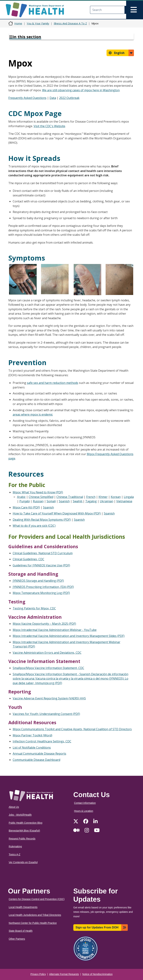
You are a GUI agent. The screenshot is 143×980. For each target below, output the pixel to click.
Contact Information (85, 803)
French (91, 497)
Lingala (129, 497)
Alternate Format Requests (64, 974)
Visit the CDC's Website (49, 126)
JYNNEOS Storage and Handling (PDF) (38, 581)
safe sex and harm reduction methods (53, 383)
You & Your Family (38, 23)
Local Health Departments (23, 907)
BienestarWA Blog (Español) (24, 831)
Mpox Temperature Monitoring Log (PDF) (41, 593)
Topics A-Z (15, 855)
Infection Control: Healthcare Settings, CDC (42, 741)
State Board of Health (21, 931)
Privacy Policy (38, 974)
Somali (51, 501)
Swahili (78, 501)
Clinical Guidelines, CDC (28, 559)
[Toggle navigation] (135, 10)
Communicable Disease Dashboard (36, 760)
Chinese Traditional (70, 497)
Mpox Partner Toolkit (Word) (32, 735)
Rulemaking (15, 847)
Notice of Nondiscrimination (98, 974)
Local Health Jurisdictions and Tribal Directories (35, 915)
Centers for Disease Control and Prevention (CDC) (37, 899)
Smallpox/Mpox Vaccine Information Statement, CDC (48, 668)
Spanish (64, 501)
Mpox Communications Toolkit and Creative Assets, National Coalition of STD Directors (72, 729)
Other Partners (17, 939)
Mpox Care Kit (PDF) (26, 507)
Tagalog (91, 501)
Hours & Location (84, 811)
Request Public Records (22, 839)
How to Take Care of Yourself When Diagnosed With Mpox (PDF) (57, 513)
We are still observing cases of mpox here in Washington (81, 90)
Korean (116, 497)
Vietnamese (124, 501)
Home (18, 23)
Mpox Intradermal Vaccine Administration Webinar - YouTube (55, 630)
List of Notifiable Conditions (32, 748)
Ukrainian (107, 501)
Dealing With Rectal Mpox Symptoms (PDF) (42, 520)
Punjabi (25, 501)
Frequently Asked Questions (27, 98)
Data (53, 98)
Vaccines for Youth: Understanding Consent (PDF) (46, 714)
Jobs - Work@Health (20, 815)
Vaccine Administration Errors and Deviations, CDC (47, 653)
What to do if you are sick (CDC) (34, 526)
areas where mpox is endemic (33, 414)
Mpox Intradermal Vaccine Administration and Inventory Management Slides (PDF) (69, 636)
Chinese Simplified (41, 497)
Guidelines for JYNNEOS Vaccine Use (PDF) (41, 565)
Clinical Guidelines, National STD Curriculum (43, 553)
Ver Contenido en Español (23, 862)
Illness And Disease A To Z (70, 23)
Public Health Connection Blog (25, 823)
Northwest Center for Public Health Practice (33, 923)
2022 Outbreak (69, 98)
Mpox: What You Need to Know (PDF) (38, 492)
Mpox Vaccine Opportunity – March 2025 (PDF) (44, 624)
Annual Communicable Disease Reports (39, 754)
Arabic (21, 497)
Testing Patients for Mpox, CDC (34, 608)
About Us (14, 807)
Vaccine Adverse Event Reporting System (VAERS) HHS (49, 698)
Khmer (103, 497)
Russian (38, 501)
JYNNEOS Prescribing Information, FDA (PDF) (43, 587)
